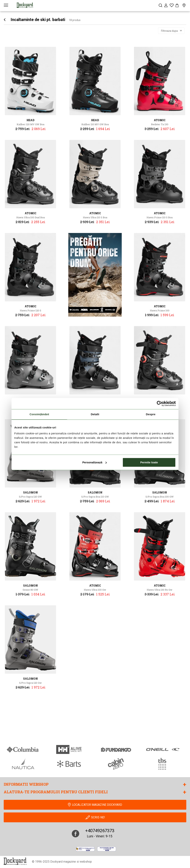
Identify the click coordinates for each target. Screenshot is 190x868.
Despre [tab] (151, 414)
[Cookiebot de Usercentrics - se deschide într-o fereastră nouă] (159, 404)
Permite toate (149, 462)
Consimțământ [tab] (39, 414)
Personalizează (95, 462)
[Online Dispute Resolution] (107, 849)
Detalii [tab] (95, 414)
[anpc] (85, 849)
